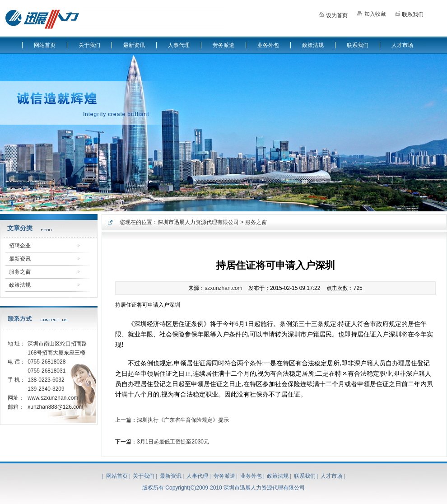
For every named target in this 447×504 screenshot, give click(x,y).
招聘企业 (20, 246)
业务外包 (268, 45)
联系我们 (409, 13)
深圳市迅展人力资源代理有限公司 (198, 222)
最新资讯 (134, 45)
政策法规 (313, 45)
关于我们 (89, 45)
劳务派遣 (223, 45)
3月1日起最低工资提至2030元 (173, 442)
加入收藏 (371, 13)
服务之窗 (20, 272)
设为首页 (333, 14)
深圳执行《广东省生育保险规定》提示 (183, 420)
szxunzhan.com (223, 288)
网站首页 (45, 45)
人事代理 (179, 45)
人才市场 (402, 45)
